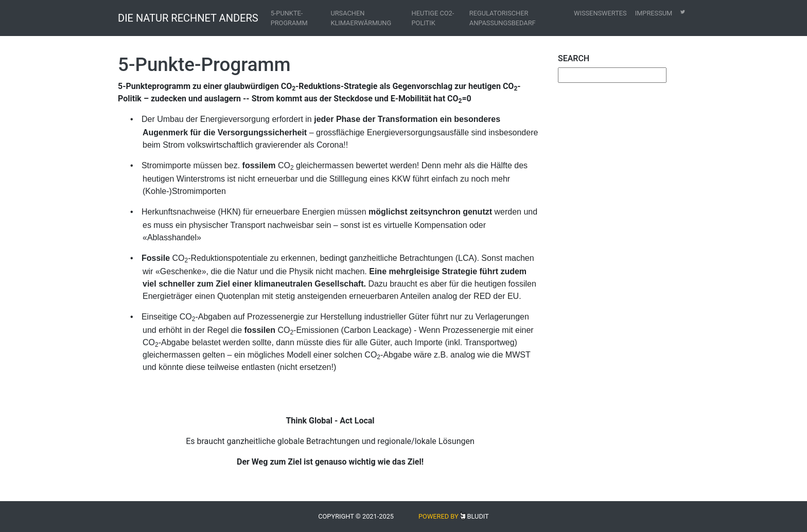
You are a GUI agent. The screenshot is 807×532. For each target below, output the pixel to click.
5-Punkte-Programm (289, 18)
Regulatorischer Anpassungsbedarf (503, 18)
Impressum (654, 13)
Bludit (478, 516)
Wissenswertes (600, 13)
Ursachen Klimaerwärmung (361, 18)
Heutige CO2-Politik (433, 18)
